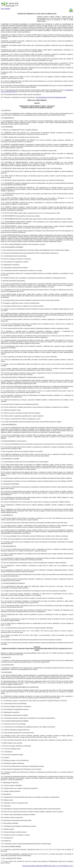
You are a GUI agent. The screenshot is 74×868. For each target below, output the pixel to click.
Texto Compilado (5, 9)
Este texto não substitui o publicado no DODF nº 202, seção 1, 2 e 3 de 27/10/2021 (48, 866)
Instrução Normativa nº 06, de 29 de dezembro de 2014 (51, 97)
